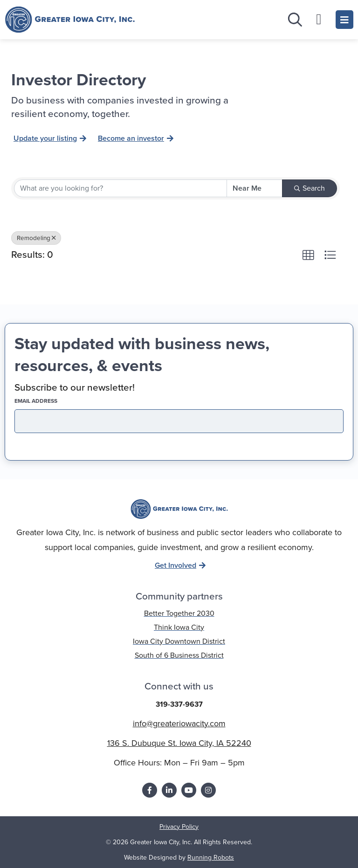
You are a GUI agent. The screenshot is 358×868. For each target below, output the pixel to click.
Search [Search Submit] (310, 188)
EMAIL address (52, 401)
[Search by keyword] (120, 188)
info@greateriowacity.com (179, 723)
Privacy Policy (179, 827)
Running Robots (211, 858)
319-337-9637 (179, 704)
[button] (308, 255)
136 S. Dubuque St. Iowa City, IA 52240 (179, 743)
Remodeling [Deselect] (36, 238)
